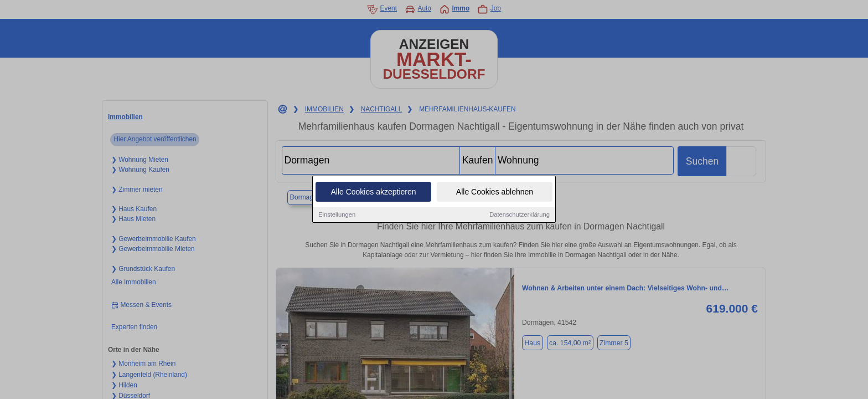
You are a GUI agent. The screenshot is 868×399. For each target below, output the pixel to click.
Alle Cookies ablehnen (495, 192)
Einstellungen (337, 215)
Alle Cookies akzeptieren (373, 192)
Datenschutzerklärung (520, 215)
